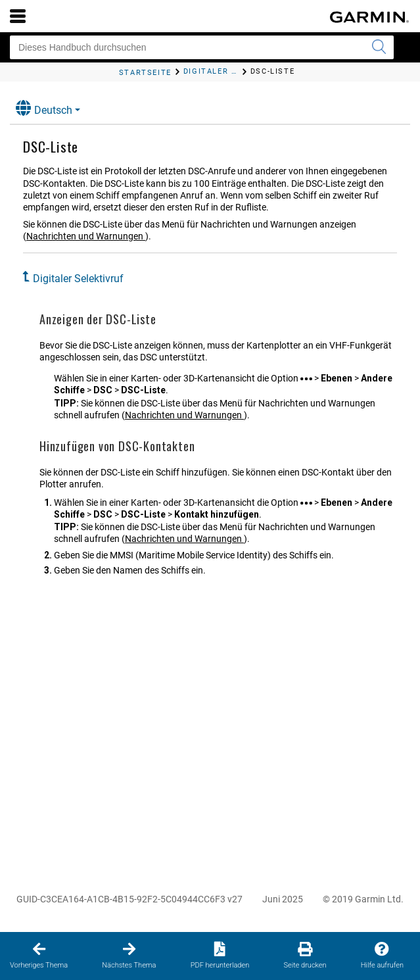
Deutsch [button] (44, 108)
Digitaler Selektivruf (78, 279)
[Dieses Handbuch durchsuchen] (202, 47)
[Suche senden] (379, 47)
